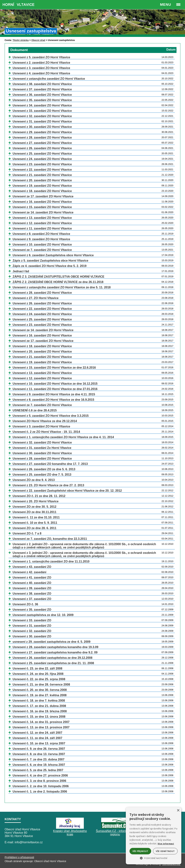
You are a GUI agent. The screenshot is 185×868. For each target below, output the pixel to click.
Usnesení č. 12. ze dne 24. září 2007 (37, 733)
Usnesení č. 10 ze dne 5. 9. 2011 (35, 523)
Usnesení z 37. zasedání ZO (32, 599)
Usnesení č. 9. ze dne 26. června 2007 (39, 749)
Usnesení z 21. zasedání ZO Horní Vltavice (42, 175)
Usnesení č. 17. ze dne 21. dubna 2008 (39, 706)
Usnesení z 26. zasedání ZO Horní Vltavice (42, 148)
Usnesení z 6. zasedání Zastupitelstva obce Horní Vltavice (53, 255)
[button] (154, 858)
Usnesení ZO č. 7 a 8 (27, 533)
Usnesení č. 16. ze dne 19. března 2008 (40, 711)
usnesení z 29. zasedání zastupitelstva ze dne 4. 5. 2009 (52, 642)
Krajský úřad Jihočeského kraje (70, 833)
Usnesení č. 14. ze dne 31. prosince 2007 (41, 722)
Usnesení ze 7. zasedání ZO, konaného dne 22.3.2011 (50, 539)
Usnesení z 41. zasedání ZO (32, 578)
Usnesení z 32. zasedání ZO (32, 631)
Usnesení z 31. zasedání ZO (32, 626)
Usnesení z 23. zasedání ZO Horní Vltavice (42, 164)
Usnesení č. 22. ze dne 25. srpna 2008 (39, 679)
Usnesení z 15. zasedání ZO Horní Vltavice (42, 207)
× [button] (178, 811)
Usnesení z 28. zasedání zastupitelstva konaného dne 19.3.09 (55, 647)
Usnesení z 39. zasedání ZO (32, 588)
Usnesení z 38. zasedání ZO (32, 594)
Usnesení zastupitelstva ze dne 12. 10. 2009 (43, 615)
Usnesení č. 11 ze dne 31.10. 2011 (36, 517)
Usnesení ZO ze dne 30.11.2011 (35, 512)
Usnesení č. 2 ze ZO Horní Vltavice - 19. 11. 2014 (46, 432)
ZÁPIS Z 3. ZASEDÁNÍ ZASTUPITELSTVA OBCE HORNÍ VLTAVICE (58, 277)
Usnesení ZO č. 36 (25, 604)
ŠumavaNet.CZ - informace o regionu (115, 833)
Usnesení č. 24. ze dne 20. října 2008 (38, 674)
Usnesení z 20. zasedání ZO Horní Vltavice (42, 180)
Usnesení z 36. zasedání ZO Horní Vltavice (42, 95)
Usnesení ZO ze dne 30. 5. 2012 (35, 507)
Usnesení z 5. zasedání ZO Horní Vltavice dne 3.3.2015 (51, 416)
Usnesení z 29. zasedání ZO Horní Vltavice (42, 132)
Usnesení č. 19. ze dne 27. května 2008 (40, 695)
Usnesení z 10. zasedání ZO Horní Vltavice (42, 245)
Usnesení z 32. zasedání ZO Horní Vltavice (42, 116)
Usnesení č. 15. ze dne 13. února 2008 (39, 717)
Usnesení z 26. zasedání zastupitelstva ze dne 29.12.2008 (52, 658)
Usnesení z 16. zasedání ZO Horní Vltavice (42, 202)
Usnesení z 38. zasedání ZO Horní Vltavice (42, 84)
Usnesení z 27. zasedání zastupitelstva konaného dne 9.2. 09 (55, 652)
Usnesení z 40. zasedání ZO (32, 583)
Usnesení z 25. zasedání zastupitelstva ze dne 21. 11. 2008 (53, 663)
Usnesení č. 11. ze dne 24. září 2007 (37, 738)
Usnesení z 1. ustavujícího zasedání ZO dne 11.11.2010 (51, 561)
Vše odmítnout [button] (165, 851)
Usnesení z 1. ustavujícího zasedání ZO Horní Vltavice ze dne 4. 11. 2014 (63, 437)
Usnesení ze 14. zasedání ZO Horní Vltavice (43, 212)
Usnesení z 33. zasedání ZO (32, 620)
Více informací (166, 844)
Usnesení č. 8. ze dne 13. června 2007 (39, 754)
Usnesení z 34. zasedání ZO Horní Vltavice (42, 105)
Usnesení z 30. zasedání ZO (32, 636)
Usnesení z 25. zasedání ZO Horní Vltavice (42, 154)
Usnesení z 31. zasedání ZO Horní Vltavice (42, 121)
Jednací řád (21, 271)
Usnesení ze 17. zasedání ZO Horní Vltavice (43, 196)
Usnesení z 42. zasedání (29, 572)
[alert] (154, 836)
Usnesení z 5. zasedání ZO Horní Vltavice (41, 57)
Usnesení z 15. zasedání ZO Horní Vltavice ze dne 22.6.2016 (54, 368)
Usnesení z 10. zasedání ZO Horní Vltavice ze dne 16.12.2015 (55, 384)
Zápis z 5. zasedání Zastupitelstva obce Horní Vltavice (50, 261)
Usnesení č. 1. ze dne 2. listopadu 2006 (40, 792)
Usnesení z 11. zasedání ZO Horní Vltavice (42, 228)
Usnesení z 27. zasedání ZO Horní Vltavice (42, 143)
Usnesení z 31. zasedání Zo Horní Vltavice (42, 448)
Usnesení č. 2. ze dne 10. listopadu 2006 (41, 786)
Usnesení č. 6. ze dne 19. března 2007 (39, 765)
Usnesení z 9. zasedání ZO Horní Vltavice (41, 239)
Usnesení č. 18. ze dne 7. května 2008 (39, 701)
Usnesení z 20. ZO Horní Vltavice (36, 501)
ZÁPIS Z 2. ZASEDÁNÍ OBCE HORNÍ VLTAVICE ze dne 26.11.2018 (58, 282)
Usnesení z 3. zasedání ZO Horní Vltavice (41, 68)
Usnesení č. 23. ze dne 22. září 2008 (37, 668)
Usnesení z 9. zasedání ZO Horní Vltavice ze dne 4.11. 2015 (54, 394)
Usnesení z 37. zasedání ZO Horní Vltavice (42, 89)
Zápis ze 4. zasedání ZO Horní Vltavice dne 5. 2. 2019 (49, 266)
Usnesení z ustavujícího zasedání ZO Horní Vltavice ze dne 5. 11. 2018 (62, 287)
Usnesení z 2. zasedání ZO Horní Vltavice (41, 63)
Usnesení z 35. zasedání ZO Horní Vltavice (42, 100)
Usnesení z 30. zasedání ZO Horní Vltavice (42, 127)
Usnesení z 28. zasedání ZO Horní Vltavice (42, 138)
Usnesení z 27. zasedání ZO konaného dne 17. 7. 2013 (50, 464)
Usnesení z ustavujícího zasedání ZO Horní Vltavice (49, 79)
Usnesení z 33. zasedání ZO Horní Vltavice (42, 111)
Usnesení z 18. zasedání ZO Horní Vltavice (42, 191)
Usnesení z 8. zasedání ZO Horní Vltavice (41, 234)
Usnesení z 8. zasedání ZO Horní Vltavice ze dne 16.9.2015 (53, 400)
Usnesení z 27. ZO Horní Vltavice (36, 298)
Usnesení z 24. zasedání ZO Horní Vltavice (42, 159)
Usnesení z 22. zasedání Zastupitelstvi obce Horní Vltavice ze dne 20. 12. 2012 (67, 491)
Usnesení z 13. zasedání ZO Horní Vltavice (42, 218)
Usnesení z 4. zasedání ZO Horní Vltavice (41, 73)
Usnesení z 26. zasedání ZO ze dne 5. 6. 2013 (44, 469)
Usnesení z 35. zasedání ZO (32, 610)
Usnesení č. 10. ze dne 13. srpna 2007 (39, 743)
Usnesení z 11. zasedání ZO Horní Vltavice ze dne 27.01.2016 (55, 389)
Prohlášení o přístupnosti (19, 857)
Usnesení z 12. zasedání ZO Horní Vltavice (42, 223)
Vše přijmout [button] (140, 851)
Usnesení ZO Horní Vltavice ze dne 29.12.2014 (45, 421)
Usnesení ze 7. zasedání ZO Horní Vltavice (42, 250)
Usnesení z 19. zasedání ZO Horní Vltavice (42, 186)
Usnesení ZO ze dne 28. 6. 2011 (35, 528)
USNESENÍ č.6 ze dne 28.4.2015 (35, 410)
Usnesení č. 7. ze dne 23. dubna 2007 (38, 759)
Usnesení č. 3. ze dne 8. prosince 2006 (39, 781)
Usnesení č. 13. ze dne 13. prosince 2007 (41, 727)
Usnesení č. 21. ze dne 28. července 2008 (41, 685)
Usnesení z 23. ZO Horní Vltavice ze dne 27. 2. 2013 (48, 485)
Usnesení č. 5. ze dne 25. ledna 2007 (38, 770)
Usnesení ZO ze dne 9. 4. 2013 (34, 480)
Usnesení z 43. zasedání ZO (32, 567)
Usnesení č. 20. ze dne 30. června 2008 (40, 690)
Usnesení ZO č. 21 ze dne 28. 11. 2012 (39, 496)
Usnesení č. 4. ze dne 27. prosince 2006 (40, 775)
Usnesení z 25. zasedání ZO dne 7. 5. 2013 (42, 475)
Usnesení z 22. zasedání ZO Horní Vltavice (42, 170)
